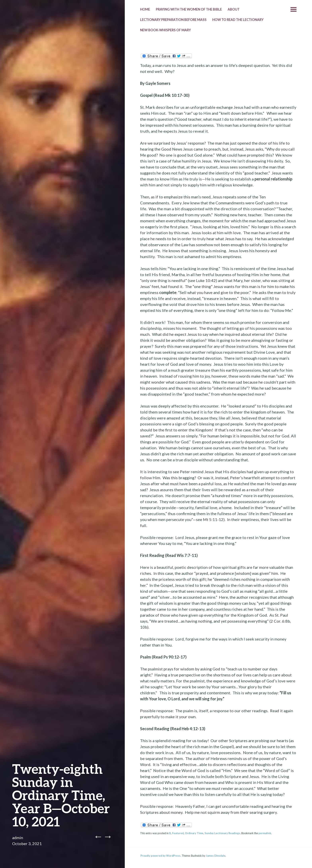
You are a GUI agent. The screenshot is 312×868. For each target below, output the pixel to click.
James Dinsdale (216, 856)
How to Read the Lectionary (238, 20)
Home (145, 9)
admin (18, 838)
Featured (178, 833)
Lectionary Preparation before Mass (173, 20)
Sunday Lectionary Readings (222, 833)
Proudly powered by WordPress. (161, 856)
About (234, 9)
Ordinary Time (194, 833)
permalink (265, 833)
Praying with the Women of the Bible (189, 9)
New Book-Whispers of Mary (165, 30)
